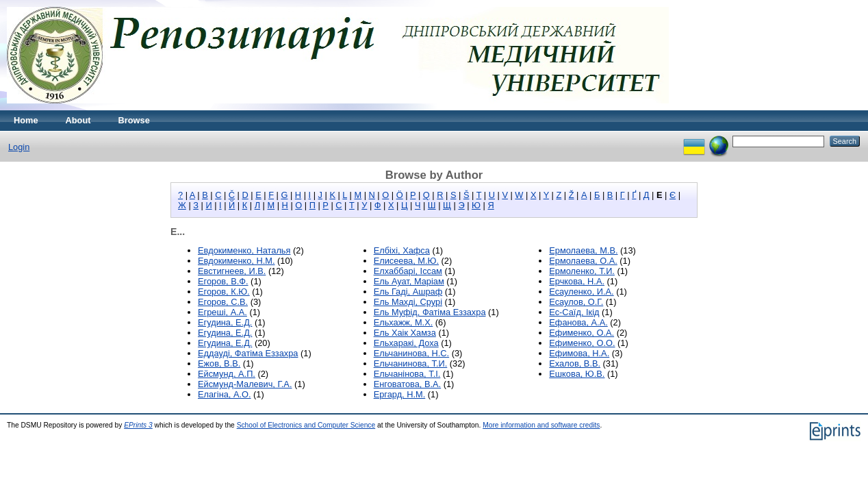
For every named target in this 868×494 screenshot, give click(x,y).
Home (26, 120)
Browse (134, 120)
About (78, 120)
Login (19, 147)
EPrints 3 (138, 425)
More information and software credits (541, 425)
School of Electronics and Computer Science (306, 425)
